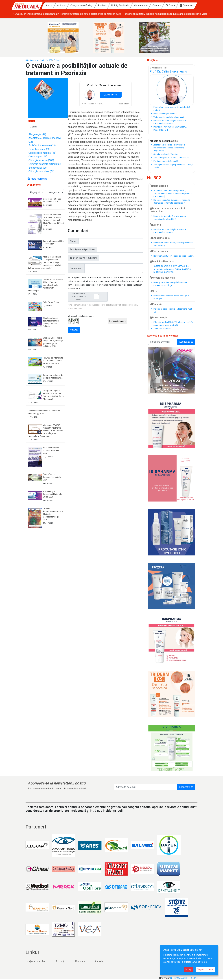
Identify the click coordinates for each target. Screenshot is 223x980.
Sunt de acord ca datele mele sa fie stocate (89, 296)
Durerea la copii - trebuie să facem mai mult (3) (173, 310)
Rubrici (80, 961)
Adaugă (74, 330)
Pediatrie (156, 304)
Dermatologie (159, 186)
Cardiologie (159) (38, 157)
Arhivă (60, 961)
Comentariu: (76, 268)
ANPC (194, 978)
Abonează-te (186, 787)
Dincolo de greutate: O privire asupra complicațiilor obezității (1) (170, 218)
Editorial (57, 60)
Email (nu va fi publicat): (82, 250)
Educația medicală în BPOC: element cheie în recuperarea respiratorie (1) (173, 324)
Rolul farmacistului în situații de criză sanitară (174, 256)
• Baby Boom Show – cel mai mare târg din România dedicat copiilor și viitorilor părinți (59, 14)
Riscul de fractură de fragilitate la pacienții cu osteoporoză (174, 244)
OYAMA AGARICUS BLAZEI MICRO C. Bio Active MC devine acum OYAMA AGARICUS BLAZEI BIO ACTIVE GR (172, 269)
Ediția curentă (35, 961)
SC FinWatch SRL (180, 978)
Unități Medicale (120, 6)
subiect (174, 141)
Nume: (73, 241)
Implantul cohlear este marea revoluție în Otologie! (171, 297)
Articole (61, 6)
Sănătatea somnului (162, 329)
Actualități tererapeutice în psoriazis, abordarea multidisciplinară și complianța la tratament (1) (173, 193)
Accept (189, 969)
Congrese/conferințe (82, 6)
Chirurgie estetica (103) (41, 160)
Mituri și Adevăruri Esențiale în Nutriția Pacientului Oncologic (170, 284)
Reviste (102, 6)
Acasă (49, 6)
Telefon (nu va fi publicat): (84, 258)
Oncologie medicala (162, 278)
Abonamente (141, 6)
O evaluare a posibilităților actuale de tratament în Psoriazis (170, 231)
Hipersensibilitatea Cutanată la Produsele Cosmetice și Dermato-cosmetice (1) (172, 201)
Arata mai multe (37, 179)
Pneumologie (159, 318)
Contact (157, 6)
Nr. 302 (49, 60)
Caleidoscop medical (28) (42, 153)
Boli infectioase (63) (39, 149)
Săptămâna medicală (35, 60)
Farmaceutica (159, 251)
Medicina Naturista (162, 261)
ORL (153, 291)
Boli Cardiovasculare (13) (42, 145)
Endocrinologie (160, 238)
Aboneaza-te (186, 342)
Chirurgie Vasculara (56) (41, 171)
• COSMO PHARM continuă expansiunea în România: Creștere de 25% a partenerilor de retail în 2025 (162, 14)
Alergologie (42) (37, 134)
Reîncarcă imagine (117, 321)
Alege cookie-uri (206, 969)
